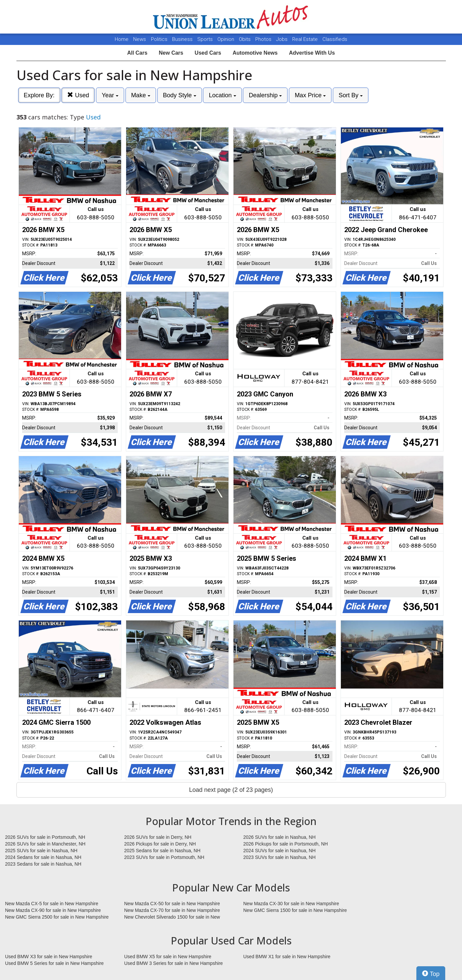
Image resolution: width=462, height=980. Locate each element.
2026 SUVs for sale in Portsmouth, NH (45, 837)
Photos (264, 39)
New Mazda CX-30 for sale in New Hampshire (291, 904)
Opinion (226, 39)
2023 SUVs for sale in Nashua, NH (279, 857)
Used (78, 95)
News (140, 39)
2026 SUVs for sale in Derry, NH (158, 837)
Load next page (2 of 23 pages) (231, 790)
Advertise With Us (312, 53)
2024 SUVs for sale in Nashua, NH (279, 851)
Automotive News (255, 53)
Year (110, 95)
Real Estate (306, 39)
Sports (206, 39)
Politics (159, 39)
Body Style (180, 95)
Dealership (265, 95)
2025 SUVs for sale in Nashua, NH (41, 851)
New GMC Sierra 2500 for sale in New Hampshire (57, 917)
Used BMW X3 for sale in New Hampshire (49, 957)
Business (183, 39)
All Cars (137, 53)
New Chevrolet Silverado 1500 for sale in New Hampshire (172, 917)
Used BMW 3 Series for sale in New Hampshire (173, 963)
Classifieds (335, 39)
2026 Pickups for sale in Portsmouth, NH (286, 844)
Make (141, 95)
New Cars (171, 53)
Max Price (310, 95)
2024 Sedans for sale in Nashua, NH (43, 857)
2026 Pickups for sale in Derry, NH (160, 844)
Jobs (283, 39)
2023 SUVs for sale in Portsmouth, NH (164, 857)
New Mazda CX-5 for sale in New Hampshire (52, 904)
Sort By (351, 95)
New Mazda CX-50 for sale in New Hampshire (172, 904)
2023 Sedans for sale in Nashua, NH (43, 864)
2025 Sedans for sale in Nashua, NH (162, 851)
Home (122, 39)
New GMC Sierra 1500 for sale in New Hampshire (295, 910)
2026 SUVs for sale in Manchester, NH (45, 844)
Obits (245, 39)
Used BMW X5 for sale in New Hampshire (168, 957)
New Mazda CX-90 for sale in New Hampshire (53, 910)
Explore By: (39, 95)
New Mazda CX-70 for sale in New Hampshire (172, 910)
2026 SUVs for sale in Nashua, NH (279, 837)
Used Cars (208, 53)
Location (222, 95)
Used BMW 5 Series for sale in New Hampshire (54, 963)
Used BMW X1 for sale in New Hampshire (287, 957)
